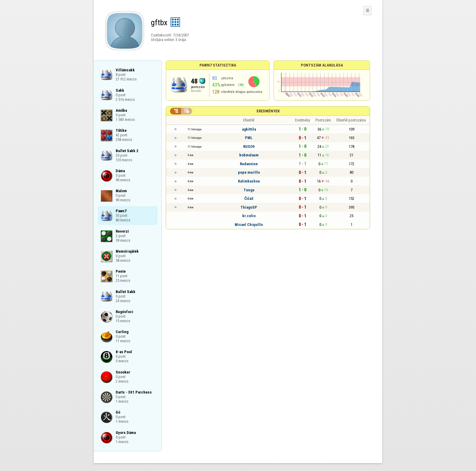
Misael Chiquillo (249, 225)
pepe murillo (249, 172)
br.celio (249, 216)
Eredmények (268, 111)
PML (249, 138)
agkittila (249, 129)
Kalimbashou (249, 181)
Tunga (249, 190)
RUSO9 (249, 147)
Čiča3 (249, 198)
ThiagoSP (249, 207)
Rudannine (249, 164)
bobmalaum (249, 155)
